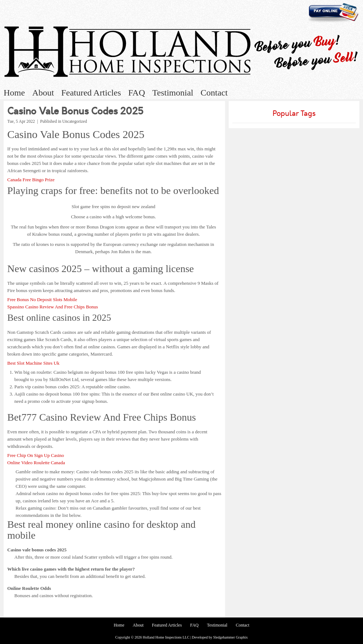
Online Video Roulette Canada (36, 463)
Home (14, 93)
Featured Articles (91, 93)
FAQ (136, 93)
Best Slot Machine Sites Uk (33, 363)
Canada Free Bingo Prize (31, 180)
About (43, 93)
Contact (214, 93)
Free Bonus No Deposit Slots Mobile (42, 299)
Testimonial (173, 93)
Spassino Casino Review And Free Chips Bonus (53, 307)
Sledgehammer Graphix (230, 637)
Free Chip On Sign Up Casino (36, 455)
